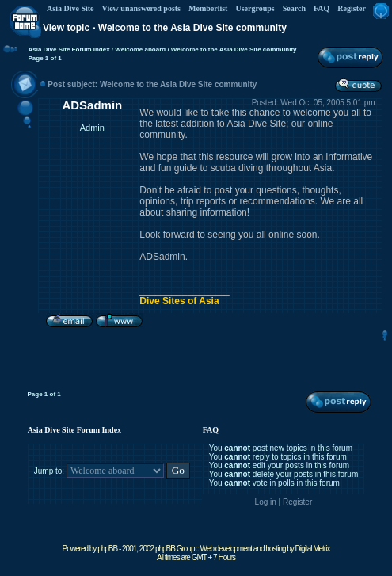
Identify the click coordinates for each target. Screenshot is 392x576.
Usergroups (255, 8)
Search (294, 8)
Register (352, 8)
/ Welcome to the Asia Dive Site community (231, 50)
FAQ (322, 8)
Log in (266, 502)
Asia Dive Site (70, 8)
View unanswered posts (141, 8)
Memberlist (208, 8)
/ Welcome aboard (138, 50)
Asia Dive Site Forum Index (69, 50)
